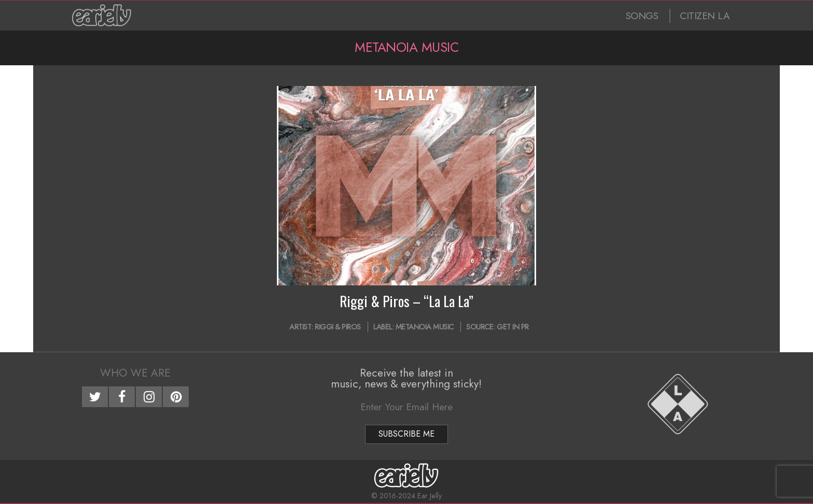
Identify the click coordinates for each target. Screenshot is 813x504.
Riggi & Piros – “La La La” (406, 301)
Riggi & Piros (338, 327)
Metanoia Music (425, 327)
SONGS (642, 16)
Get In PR (513, 327)
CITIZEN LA (705, 16)
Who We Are (135, 373)
